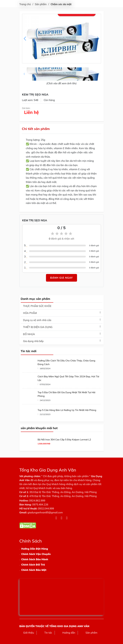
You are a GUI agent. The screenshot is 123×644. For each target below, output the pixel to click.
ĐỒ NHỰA (29, 334)
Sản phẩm (41, 4)
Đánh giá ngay (62, 278)
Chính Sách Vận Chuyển (36, 554)
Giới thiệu (29, 633)
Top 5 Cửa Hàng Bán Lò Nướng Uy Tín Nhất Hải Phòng (67, 410)
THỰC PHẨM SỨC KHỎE (37, 306)
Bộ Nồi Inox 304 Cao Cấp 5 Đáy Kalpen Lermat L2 (64, 440)
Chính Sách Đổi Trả (33, 565)
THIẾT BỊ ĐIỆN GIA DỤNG (38, 327)
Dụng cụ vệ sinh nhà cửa (37, 320)
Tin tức (48, 633)
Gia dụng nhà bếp (33, 341)
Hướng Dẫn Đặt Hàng (35, 549)
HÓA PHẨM (30, 313)
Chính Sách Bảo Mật (34, 570)
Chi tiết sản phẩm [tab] (36, 129)
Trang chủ (25, 4)
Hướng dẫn (69, 633)
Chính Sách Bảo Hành (35, 559)
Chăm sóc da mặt (61, 4)
